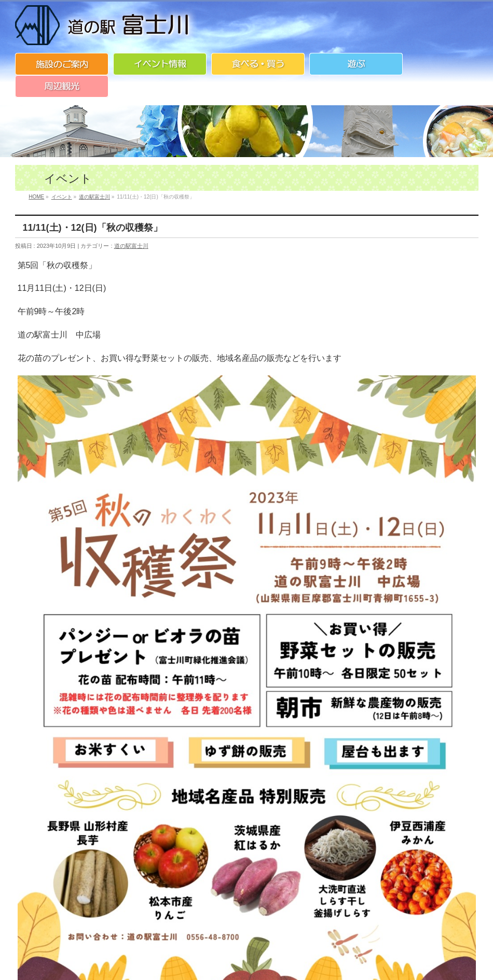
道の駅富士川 (131, 246)
